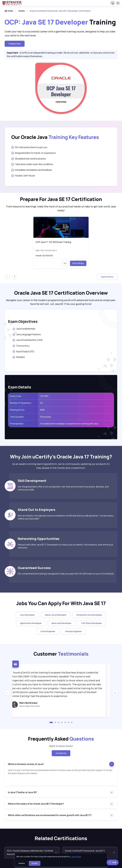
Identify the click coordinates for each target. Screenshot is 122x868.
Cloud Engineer (48, 631)
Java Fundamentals (24, 329)
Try (65, 263)
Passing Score (17, 410)
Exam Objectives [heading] (23, 321)
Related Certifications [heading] (61, 838)
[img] (61, 227)
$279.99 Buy (78, 263)
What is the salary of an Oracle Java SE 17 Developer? (36, 804)
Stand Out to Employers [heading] (37, 510)
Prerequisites (17, 424)
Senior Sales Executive (33, 706)
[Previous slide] (7, 693)
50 (41, 403)
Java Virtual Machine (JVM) (28, 340)
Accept (35, 863)
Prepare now (15, 44)
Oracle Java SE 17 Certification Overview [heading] (61, 293)
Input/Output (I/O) (24, 351)
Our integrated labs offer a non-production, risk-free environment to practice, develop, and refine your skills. (63, 488)
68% (42, 410)
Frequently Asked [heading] (61, 739)
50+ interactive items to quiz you (29, 147)
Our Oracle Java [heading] (55, 137)
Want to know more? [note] (61, 746)
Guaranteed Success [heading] (34, 568)
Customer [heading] (61, 654)
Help (113, 862)
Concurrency (21, 346)
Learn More (76, 856)
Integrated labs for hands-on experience (34, 153)
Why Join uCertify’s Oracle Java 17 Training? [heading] (61, 457)
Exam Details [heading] (20, 387)
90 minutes (46, 417)
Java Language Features (27, 334)
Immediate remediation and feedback (32, 170)
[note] (61, 777)
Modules (19, 357)
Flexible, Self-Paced (23, 176)
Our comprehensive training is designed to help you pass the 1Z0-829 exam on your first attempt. (66, 574)
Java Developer (27, 615)
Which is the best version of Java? (26, 764)
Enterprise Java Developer (89, 615)
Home (9, 11)
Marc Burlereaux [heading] (32, 703)
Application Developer (31, 623)
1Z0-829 (44, 396)
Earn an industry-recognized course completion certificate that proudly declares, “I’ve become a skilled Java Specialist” (66, 517)
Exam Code (15, 396)
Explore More (107, 277)
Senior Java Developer (56, 615)
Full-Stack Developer (92, 623)
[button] (51, 722)
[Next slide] (15, 276)
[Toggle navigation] (118, 3)
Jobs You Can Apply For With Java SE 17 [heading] (61, 603)
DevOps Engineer (73, 631)
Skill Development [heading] (32, 481)
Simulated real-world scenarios (29, 159)
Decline (22, 863)
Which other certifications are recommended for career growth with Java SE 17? (50, 815)
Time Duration (17, 417)
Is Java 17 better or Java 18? (22, 792)
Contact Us (61, 753)
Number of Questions (21, 403)
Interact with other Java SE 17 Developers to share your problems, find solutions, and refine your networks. (66, 546)
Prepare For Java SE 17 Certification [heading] (61, 199)
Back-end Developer (62, 623)
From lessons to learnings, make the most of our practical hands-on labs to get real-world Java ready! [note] (61, 208)
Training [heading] (61, 22)
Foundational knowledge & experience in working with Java (69, 424)
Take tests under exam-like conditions (32, 164)
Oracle (22, 11)
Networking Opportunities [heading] (39, 539)
